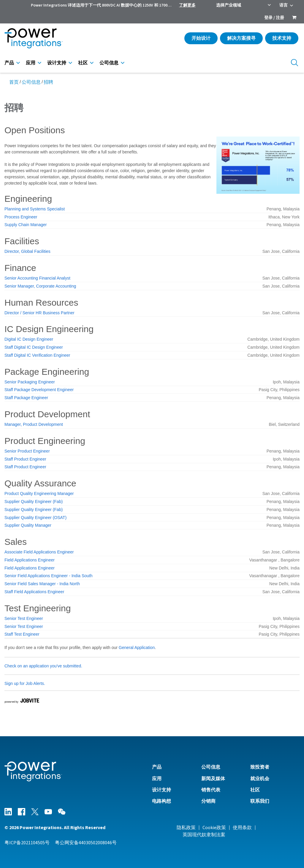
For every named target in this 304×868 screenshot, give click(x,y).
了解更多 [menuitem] (187, 5)
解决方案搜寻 (241, 38)
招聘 (48, 82)
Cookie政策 (214, 828)
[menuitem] (294, 18)
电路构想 (161, 801)
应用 (31, 63)
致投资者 (260, 767)
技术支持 (282, 38)
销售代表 (211, 790)
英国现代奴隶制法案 (204, 835)
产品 (9, 63)
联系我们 (260, 801)
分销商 (208, 801)
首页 (14, 82)
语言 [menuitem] (284, 5)
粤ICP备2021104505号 (27, 843)
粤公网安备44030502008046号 (86, 843)
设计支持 (57, 63)
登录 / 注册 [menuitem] (274, 18)
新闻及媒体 (213, 779)
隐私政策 (186, 828)
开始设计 (201, 38)
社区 (83, 63)
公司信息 (109, 63)
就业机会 (260, 779)
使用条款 (242, 828)
